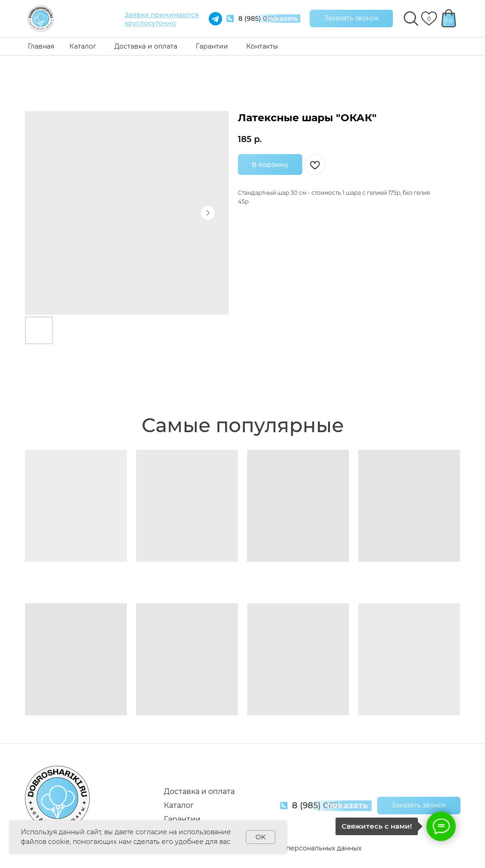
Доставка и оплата (146, 46)
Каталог (83, 46)
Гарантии (212, 46)
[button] (351, 19)
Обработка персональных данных (304, 848)
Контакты (262, 46)
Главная (41, 46)
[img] (41, 19)
